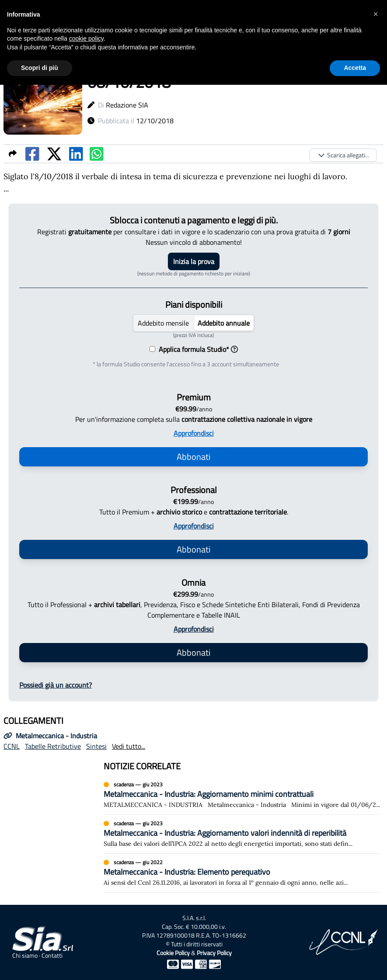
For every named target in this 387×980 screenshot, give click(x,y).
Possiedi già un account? (56, 685)
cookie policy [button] (86, 38)
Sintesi (96, 746)
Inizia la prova (194, 261)
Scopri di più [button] (40, 68)
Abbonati (193, 457)
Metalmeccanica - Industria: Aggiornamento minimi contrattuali (209, 794)
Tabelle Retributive (53, 746)
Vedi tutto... (129, 746)
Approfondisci (194, 433)
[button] (376, 14)
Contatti (52, 956)
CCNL (12, 746)
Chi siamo (25, 956)
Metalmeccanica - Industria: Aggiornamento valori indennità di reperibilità (225, 833)
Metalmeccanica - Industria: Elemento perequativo (187, 872)
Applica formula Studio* (197, 349)
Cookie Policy (173, 953)
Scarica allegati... (343, 155)
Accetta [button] (355, 68)
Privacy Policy (214, 953)
